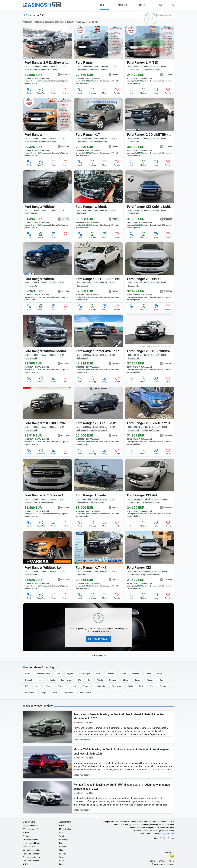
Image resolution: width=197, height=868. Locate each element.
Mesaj (53, 91)
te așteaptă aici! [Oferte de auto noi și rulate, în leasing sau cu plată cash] (168, 834)
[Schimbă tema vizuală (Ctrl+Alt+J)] (173, 5)
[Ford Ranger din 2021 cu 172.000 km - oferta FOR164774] (150, 489)
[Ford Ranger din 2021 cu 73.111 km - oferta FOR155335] (99, 561)
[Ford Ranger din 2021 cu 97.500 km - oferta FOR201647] (150, 200)
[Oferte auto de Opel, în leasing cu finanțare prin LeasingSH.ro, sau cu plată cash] (161, 680)
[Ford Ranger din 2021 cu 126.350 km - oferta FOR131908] (150, 561)
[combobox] (86, 15)
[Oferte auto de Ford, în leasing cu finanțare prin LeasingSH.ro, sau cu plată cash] (98, 674)
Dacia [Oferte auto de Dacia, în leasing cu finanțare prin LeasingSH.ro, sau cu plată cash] (62, 861)
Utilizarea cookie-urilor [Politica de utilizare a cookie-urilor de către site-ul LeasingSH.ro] (32, 843)
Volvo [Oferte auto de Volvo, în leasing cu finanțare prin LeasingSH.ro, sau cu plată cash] (62, 857)
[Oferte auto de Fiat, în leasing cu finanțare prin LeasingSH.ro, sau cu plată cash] (152, 686)
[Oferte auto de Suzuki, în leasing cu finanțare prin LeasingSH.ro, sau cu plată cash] (137, 680)
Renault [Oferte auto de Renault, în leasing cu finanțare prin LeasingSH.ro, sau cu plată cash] (62, 864)
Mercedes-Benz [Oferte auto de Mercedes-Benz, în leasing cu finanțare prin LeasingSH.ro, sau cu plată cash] (66, 829)
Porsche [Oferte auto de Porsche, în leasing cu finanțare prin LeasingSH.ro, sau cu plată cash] (63, 847)
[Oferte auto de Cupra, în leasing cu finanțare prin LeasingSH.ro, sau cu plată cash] (85, 686)
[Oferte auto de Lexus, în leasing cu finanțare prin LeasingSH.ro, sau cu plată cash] (41, 680)
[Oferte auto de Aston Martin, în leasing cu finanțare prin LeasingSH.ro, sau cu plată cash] (86, 693)
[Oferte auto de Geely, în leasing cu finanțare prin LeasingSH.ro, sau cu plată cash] (130, 686)
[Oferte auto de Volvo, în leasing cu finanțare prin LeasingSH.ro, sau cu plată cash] (148, 674)
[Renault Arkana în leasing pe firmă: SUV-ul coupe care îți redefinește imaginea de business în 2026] (99, 797)
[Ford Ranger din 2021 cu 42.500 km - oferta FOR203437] (99, 200)
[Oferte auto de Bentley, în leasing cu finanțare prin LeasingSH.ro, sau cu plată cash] (163, 686)
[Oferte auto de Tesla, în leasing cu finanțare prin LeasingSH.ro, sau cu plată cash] (52, 680)
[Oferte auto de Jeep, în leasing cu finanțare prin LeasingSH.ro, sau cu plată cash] (37, 686)
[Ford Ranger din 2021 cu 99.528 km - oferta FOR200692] (47, 345)
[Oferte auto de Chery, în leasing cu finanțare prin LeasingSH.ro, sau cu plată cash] (126, 680)
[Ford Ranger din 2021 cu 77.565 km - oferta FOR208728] (47, 128)
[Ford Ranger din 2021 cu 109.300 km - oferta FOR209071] (47, 56)
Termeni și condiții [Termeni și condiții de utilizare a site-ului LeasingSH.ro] (31, 840)
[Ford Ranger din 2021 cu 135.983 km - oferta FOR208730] (99, 56)
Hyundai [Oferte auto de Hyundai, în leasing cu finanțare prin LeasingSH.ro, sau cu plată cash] (63, 854)
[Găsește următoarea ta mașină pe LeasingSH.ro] (42, 5)
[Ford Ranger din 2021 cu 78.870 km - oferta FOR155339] (47, 561)
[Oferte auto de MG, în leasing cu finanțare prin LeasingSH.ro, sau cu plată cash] (27, 686)
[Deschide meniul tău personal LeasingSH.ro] (161, 5)
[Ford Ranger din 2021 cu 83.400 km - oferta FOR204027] (150, 128)
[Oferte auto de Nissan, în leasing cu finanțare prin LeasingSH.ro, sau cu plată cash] (150, 680)
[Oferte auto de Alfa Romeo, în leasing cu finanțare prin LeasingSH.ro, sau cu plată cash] (68, 693)
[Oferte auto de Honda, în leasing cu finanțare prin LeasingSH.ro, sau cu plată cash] (73, 686)
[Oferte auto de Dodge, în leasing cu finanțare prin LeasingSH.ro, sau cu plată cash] (44, 693)
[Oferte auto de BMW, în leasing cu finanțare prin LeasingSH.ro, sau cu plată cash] (28, 674)
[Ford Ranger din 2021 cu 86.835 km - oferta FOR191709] (99, 417)
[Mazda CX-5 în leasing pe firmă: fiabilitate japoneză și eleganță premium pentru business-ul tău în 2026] (99, 762)
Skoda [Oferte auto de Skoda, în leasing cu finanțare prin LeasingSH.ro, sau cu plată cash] (62, 850)
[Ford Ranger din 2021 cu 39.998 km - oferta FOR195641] (150, 345)
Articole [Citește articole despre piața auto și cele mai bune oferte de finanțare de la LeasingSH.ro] (26, 833)
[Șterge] (142, 15)
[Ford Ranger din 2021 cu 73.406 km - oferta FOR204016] (47, 200)
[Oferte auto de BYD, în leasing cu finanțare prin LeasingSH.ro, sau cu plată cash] (79, 680)
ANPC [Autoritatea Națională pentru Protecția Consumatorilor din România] (25, 864)
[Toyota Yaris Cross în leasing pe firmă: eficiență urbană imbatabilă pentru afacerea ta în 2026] (99, 727)
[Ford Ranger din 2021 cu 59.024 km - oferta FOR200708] (150, 272)
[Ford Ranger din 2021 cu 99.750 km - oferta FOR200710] (99, 272)
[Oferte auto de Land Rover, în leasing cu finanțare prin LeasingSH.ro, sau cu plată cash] (66, 680)
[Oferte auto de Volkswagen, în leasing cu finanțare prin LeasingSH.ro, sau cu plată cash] (85, 674)
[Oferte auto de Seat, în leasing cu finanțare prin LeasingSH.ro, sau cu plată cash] (55, 693)
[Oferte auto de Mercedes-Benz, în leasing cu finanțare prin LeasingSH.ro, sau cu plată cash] (43, 674)
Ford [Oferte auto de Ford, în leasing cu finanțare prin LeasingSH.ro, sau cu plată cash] (61, 843)
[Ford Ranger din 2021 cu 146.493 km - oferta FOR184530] (150, 417)
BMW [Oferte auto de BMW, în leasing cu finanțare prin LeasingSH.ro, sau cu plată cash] (61, 826)
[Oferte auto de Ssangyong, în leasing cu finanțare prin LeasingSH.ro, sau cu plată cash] (117, 686)
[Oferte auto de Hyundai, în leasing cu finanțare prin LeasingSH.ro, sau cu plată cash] (136, 674)
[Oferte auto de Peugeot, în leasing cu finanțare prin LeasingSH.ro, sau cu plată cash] (113, 680)
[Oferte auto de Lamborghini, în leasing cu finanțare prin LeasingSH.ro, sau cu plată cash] (100, 686)
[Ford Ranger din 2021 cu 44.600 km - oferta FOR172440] (99, 489)
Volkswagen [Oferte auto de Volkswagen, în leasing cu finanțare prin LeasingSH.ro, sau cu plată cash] (64, 840)
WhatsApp (41, 91)
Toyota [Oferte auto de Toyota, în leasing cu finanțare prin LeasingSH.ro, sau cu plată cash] (62, 836)
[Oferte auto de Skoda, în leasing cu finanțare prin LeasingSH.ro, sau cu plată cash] (123, 674)
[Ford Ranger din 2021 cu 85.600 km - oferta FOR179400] (47, 489)
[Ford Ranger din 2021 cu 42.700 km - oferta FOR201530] (47, 272)
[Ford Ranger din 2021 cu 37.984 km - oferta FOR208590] (99, 128)
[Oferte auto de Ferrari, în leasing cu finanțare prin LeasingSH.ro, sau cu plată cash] (48, 686)
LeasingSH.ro (168, 861)
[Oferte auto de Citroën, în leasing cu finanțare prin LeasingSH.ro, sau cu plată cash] (61, 686)
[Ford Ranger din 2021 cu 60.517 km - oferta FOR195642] (99, 345)
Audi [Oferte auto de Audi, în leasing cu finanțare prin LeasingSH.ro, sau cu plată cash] (61, 833)
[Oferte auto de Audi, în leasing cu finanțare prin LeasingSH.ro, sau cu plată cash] (58, 674)
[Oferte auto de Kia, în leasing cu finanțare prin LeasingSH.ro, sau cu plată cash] (89, 680)
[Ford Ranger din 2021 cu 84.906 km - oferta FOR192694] (47, 417)
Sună (29, 91)
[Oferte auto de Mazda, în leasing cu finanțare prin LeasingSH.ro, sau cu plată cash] (100, 680)
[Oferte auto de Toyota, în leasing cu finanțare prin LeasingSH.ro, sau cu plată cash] (70, 674)
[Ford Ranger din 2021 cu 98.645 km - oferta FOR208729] (150, 56)
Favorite (66, 91)
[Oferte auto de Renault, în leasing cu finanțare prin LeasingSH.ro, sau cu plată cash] (29, 680)
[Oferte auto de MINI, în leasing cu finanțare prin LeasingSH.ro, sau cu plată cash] (141, 686)
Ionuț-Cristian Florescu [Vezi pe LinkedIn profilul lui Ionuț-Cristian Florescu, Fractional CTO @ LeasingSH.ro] (172, 856)
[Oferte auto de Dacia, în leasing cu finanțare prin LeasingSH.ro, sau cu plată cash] (160, 674)
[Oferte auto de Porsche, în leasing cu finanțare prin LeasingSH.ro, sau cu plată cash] (110, 674)
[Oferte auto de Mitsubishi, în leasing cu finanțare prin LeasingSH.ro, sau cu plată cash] (30, 693)
